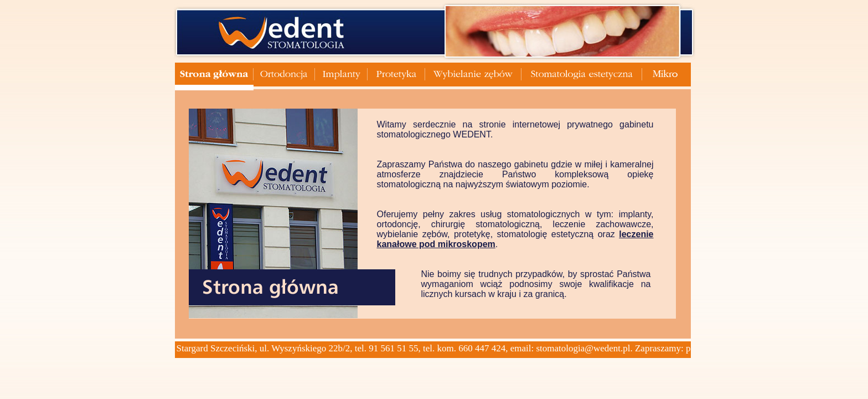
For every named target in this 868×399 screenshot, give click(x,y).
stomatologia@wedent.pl (583, 348)
